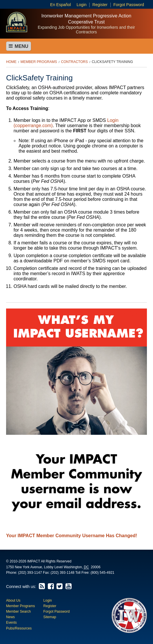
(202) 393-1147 (30, 573)
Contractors (74, 62)
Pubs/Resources (19, 628)
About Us (13, 600)
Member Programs (39, 62)
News (10, 617)
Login (81, 5)
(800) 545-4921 (102, 573)
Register (100, 5)
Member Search (18, 611)
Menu (19, 46)
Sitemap (50, 617)
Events (11, 623)
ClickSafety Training (112, 62)
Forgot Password (129, 5)
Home (11, 62)
